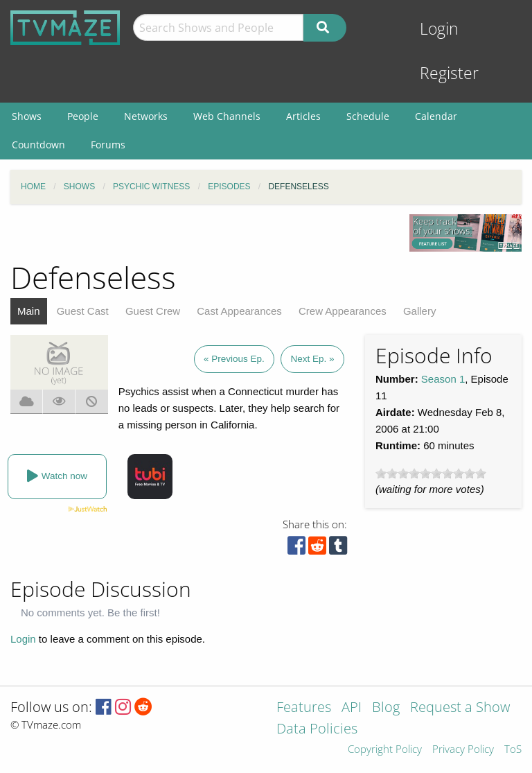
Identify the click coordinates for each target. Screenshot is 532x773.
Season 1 (443, 379)
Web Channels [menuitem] (227, 116)
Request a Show (460, 708)
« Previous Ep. (234, 359)
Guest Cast (83, 311)
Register (449, 73)
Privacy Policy (463, 750)
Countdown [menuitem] (38, 145)
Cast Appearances (239, 311)
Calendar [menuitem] (436, 116)
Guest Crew (153, 311)
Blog (386, 708)
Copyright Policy (385, 750)
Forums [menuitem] (108, 145)
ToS (513, 750)
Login (439, 29)
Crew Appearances (343, 311)
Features (304, 708)
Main (29, 311)
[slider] (431, 474)
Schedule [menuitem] (368, 116)
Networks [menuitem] (146, 116)
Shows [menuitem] (27, 116)
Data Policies (317, 730)
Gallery (420, 311)
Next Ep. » (312, 359)
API (352, 708)
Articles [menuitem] (303, 116)
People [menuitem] (83, 116)
